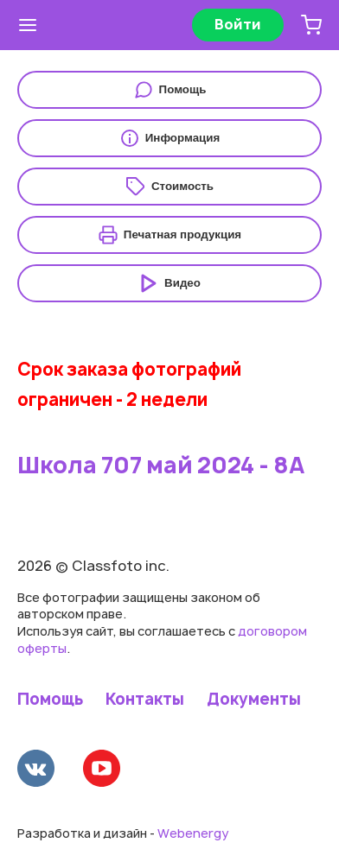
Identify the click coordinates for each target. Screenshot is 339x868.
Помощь (50, 700)
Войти (238, 24)
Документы (254, 700)
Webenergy (193, 833)
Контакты (145, 700)
